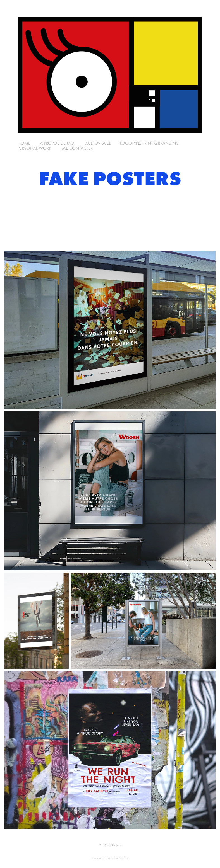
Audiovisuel (98, 143)
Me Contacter (77, 148)
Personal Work (34, 148)
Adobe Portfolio (119, 858)
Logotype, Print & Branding (150, 143)
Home (24, 143)
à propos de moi (58, 143)
